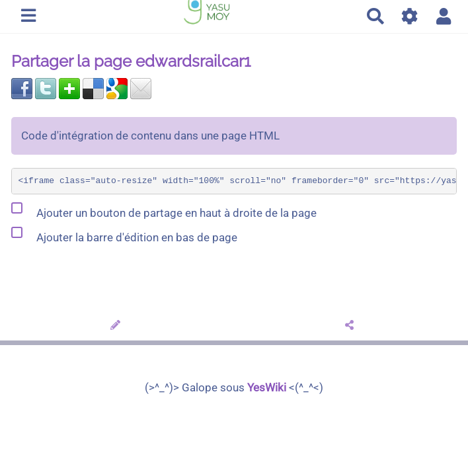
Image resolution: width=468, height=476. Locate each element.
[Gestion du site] (410, 16)
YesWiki (267, 387)
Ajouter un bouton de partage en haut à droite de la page (164, 210)
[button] (444, 16)
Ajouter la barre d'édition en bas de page (124, 235)
